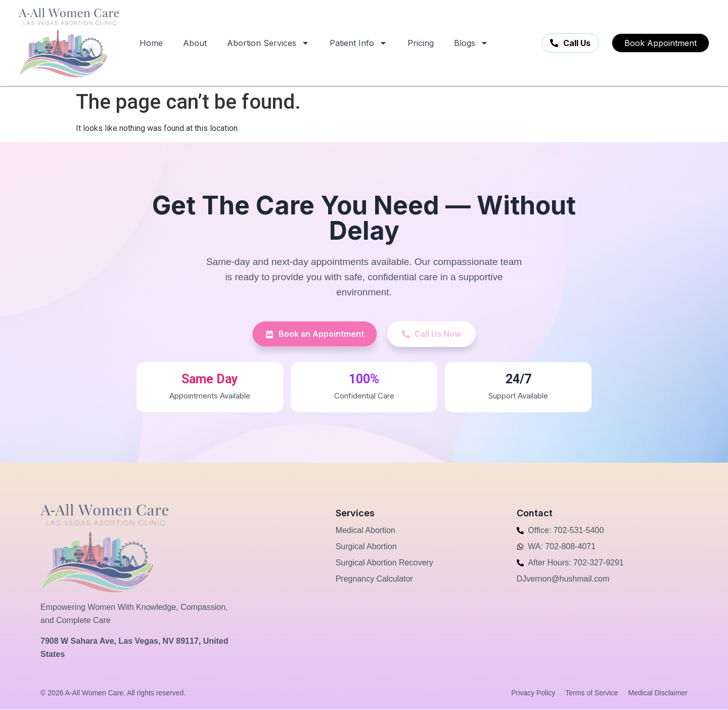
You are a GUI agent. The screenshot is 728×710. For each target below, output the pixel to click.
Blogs (471, 43)
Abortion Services (268, 43)
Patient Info (358, 43)
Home (151, 43)
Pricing (421, 43)
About (195, 43)
